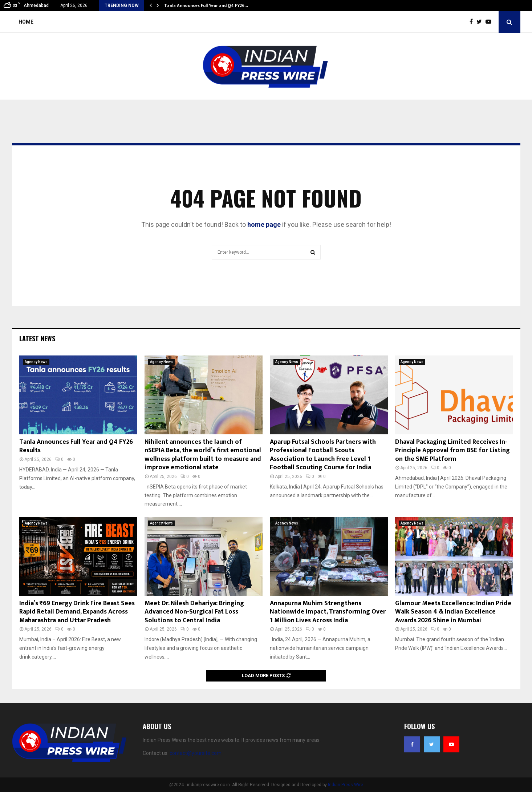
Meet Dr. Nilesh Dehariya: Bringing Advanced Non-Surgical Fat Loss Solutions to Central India (194, 612)
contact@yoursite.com (196, 753)
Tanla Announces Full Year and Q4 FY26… (206, 5)
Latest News (37, 338)
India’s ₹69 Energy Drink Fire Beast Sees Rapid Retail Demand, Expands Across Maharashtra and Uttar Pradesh (77, 612)
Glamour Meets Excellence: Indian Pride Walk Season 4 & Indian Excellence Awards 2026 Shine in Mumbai (453, 612)
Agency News (36, 362)
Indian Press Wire (346, 785)
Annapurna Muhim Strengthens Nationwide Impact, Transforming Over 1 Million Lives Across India (328, 612)
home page (264, 224)
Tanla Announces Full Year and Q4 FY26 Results (76, 446)
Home (26, 22)
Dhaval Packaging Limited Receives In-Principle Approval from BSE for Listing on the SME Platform (452, 451)
